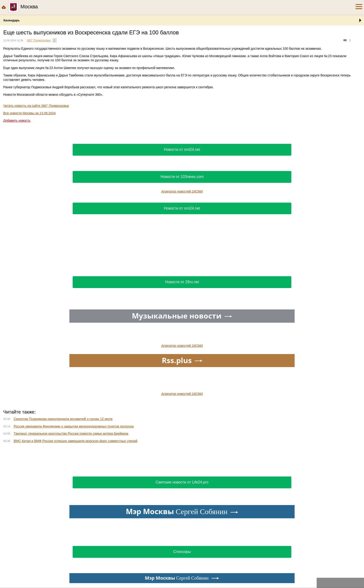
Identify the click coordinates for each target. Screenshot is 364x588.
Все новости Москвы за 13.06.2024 (29, 113)
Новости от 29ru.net (182, 282)
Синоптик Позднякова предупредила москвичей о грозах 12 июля (63, 419)
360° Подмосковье (39, 40)
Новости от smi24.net (182, 149)
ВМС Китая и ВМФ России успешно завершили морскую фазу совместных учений (76, 441)
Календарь (12, 20)
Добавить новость (17, 121)
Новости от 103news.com (182, 177)
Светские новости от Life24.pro (182, 482)
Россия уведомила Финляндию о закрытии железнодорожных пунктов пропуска (74, 426)
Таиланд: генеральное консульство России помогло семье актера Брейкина (71, 434)
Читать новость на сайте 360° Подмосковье (36, 106)
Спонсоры (182, 552)
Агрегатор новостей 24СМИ (182, 191)
